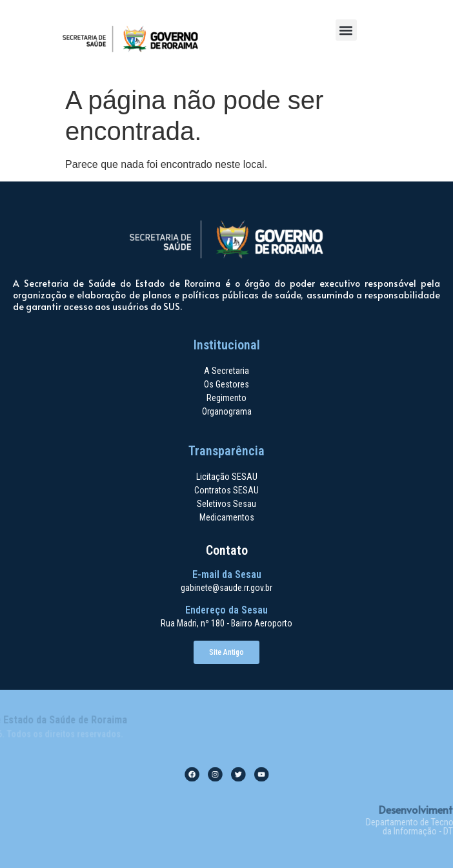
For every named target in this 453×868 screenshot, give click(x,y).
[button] (346, 30)
